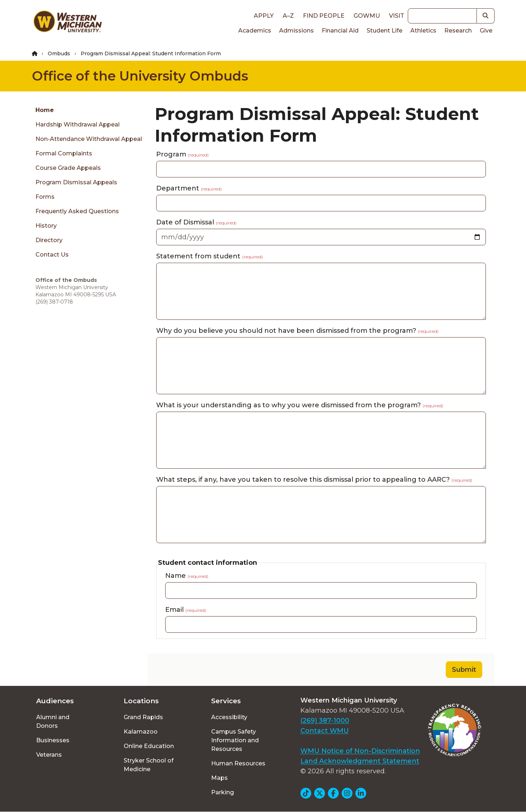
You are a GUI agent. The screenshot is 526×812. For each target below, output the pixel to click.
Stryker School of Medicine (149, 765)
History (46, 226)
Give (486, 31)
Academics (255, 31)
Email (186, 610)
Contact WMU (325, 731)
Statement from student (209, 256)
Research (458, 31)
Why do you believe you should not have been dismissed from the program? (297, 331)
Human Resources (238, 763)
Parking (223, 792)
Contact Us (52, 255)
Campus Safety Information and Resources (235, 740)
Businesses (53, 740)
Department (189, 188)
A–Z (288, 16)
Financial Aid (340, 31)
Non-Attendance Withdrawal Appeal (89, 139)
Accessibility (229, 717)
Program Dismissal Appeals (76, 182)
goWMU (367, 16)
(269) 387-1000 (325, 721)
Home (45, 110)
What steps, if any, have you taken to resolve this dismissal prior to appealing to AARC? (314, 480)
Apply (264, 16)
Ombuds (59, 53)
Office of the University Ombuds (140, 76)
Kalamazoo (141, 732)
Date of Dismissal (196, 222)
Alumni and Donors (53, 721)
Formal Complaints (64, 153)
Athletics (423, 31)
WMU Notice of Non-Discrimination (360, 751)
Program (182, 154)
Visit (397, 16)
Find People (324, 16)
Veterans (49, 755)
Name (187, 576)
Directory (49, 240)
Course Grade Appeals (68, 168)
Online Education (149, 746)
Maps (219, 778)
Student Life (384, 31)
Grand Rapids (143, 717)
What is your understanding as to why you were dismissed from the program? (300, 405)
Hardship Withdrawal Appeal (78, 124)
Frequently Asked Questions (77, 211)
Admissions (296, 31)
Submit (464, 670)
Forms (45, 197)
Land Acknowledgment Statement (360, 761)
